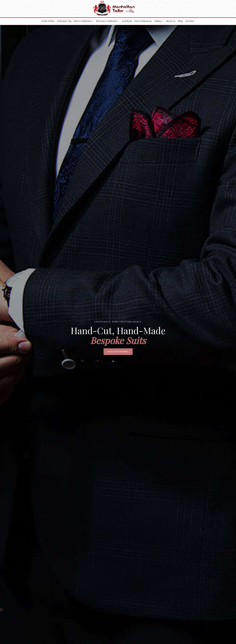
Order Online (48, 21)
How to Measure (143, 21)
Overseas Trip (64, 21)
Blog (180, 21)
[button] (1, 610)
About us (171, 21)
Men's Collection (83, 21)
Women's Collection (107, 21)
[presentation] (169, 603)
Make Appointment (118, 352)
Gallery (158, 21)
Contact (190, 21)
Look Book (127, 21)
